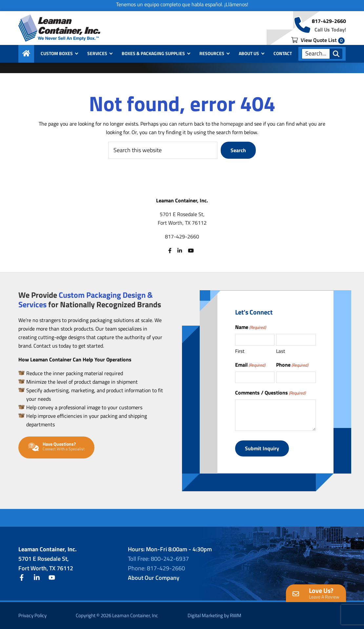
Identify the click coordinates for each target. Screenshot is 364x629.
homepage (232, 124)
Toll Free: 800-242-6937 (158, 559)
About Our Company (154, 578)
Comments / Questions (270, 393)
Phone (292, 365)
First (240, 351)
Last (281, 351)
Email (250, 365)
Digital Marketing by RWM (214, 615)
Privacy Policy (32, 615)
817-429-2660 (329, 21)
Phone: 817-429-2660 (156, 568)
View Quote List (318, 40)
